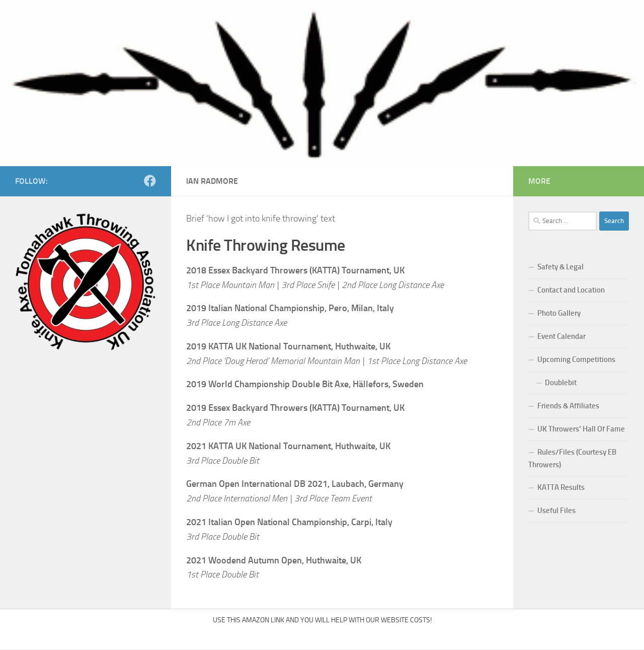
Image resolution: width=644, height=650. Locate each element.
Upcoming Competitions (576, 359)
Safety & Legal (560, 267)
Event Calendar (561, 336)
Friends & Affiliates (568, 406)
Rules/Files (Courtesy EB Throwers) (572, 458)
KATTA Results (561, 487)
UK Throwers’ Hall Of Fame (581, 429)
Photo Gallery (559, 313)
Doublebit (561, 383)
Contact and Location (571, 290)
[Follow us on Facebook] (150, 181)
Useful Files (556, 511)
